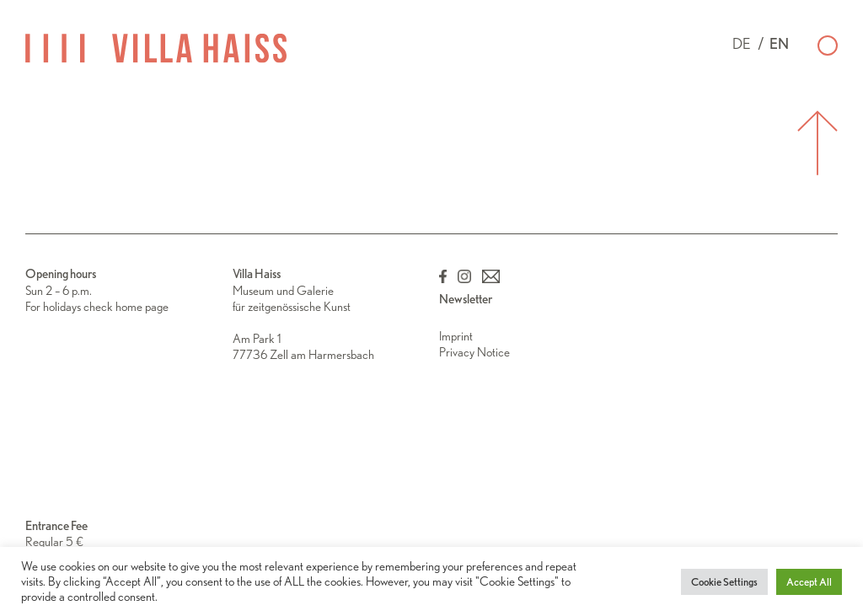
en (779, 43)
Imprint (456, 336)
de (742, 43)
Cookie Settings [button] (724, 582)
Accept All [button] (809, 582)
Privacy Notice (474, 352)
